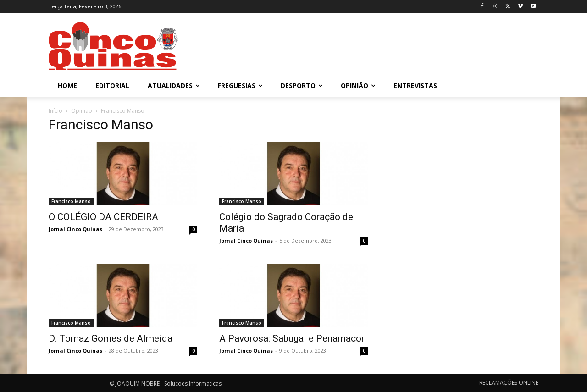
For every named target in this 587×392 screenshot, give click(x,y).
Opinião (82, 111)
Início (55, 111)
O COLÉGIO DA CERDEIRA (103, 217)
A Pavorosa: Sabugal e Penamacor (292, 338)
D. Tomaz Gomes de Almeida (111, 338)
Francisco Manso (71, 201)
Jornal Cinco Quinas (75, 229)
